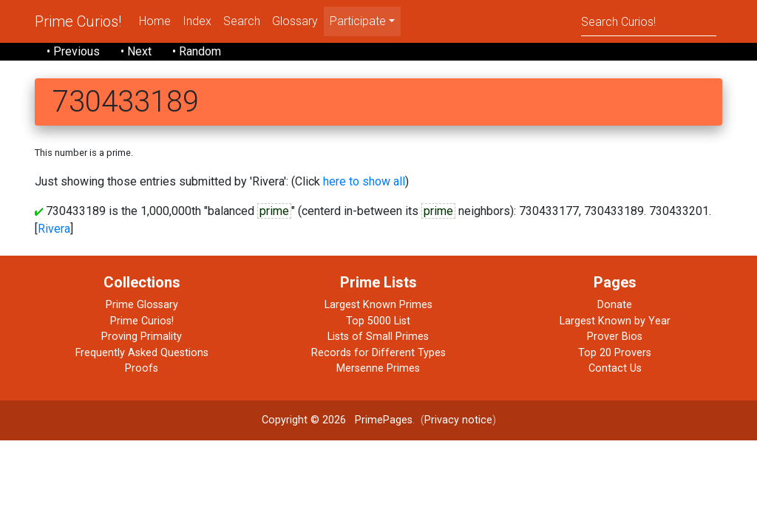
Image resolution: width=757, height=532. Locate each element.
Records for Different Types (378, 353)
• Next (136, 51)
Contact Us (615, 368)
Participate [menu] (358, 21)
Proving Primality (142, 337)
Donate (615, 305)
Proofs (142, 368)
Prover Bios (615, 337)
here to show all (364, 181)
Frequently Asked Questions (142, 353)
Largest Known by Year (615, 321)
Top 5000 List (378, 321)
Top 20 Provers (615, 353)
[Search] (649, 21)
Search (242, 21)
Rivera (54, 229)
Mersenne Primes (378, 368)
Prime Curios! (78, 21)
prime (274, 211)
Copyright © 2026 (304, 420)
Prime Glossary (142, 305)
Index (197, 21)
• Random (197, 51)
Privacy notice (458, 420)
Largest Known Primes (378, 305)
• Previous (73, 51)
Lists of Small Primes (378, 337)
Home (155, 21)
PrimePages (384, 420)
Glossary (295, 21)
